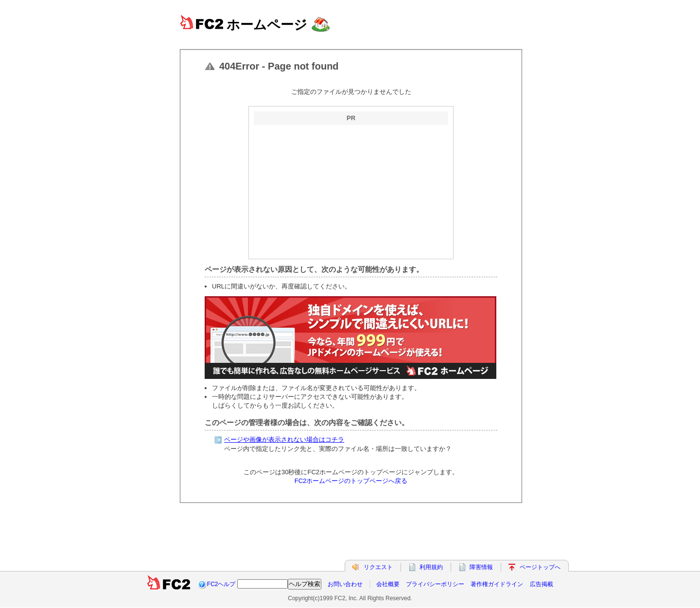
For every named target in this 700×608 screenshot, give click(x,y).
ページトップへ (540, 567)
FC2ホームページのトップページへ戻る (351, 481)
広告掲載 (542, 584)
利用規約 (431, 567)
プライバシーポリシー (435, 584)
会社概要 (388, 584)
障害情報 (481, 567)
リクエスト (378, 567)
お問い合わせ (345, 584)
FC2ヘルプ (221, 584)
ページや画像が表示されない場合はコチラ (284, 439)
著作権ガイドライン (497, 584)
